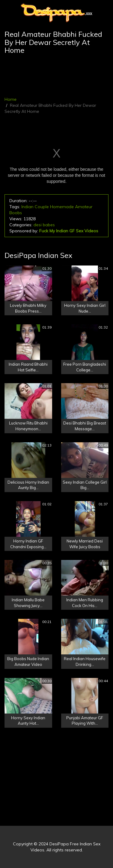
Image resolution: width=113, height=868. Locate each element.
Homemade (62, 207)
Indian (27, 207)
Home (11, 99)
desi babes (44, 225)
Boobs (16, 213)
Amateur (84, 207)
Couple (42, 207)
